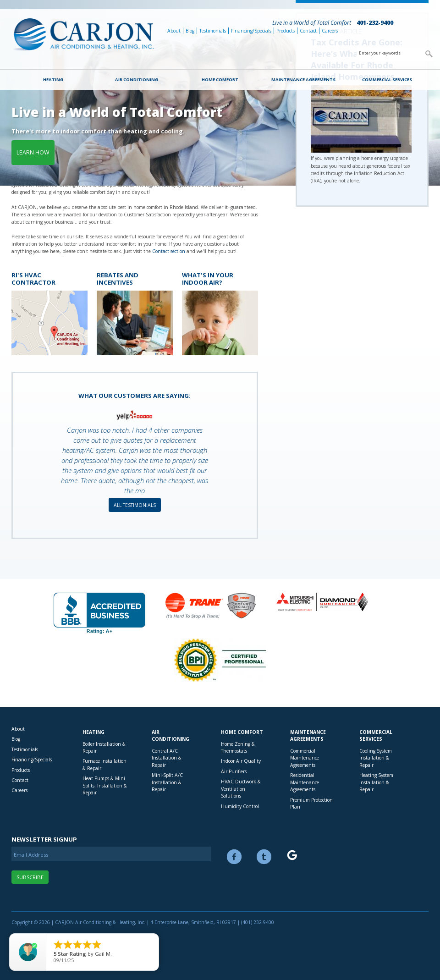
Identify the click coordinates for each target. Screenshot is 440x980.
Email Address (31, 855)
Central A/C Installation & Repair (167, 758)
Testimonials (213, 31)
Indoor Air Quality (241, 761)
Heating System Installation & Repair (376, 782)
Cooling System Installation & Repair (376, 758)
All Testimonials (135, 505)
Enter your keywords (380, 53)
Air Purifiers (234, 771)
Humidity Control (240, 806)
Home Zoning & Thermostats (238, 747)
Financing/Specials (251, 31)
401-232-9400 (375, 23)
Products (286, 31)
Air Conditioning (137, 80)
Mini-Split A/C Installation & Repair (167, 782)
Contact (308, 31)
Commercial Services (387, 80)
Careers (330, 31)
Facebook (234, 857)
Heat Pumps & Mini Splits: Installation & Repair (105, 785)
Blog (190, 31)
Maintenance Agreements (303, 80)
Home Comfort (220, 80)
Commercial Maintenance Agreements (305, 758)
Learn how (33, 152)
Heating (53, 80)
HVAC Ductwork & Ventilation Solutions (241, 789)
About (174, 31)
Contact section (169, 251)
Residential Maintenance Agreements (305, 782)
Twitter (264, 857)
